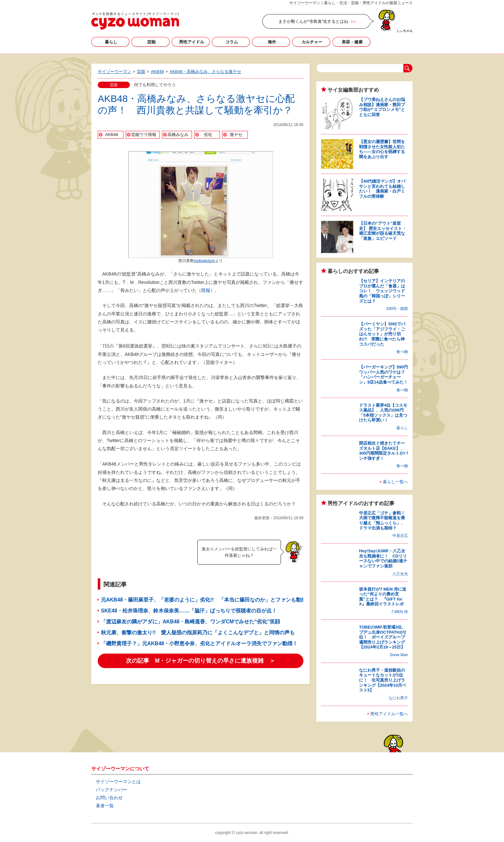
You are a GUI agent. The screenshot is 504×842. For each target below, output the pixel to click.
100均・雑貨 (397, 309)
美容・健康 (352, 42)
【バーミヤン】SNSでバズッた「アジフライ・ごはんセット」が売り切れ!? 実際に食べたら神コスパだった (382, 334)
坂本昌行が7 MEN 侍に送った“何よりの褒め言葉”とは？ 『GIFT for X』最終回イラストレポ (383, 597)
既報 (206, 290)
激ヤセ (236, 135)
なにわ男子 (398, 698)
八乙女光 (400, 574)
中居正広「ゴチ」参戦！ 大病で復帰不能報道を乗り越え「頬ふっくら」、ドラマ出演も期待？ (384, 521)
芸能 (151, 42)
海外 (272, 42)
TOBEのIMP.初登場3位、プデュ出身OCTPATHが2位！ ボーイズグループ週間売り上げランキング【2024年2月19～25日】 (382, 637)
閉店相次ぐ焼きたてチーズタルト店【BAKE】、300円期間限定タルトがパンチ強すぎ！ (383, 451)
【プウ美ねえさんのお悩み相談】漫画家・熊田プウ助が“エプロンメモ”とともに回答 (382, 107)
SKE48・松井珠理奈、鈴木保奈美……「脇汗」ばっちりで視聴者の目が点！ (189, 611)
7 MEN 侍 (400, 612)
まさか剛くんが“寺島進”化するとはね (313, 21)
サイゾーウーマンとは (118, 782)
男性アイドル (192, 42)
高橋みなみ (178, 135)
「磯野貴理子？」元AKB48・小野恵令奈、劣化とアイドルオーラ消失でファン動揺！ (199, 643)
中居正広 (400, 536)
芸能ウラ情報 (144, 135)
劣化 (208, 135)
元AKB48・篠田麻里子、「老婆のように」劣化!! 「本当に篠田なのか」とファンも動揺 (204, 600)
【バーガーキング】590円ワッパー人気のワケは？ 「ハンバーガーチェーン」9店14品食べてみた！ (384, 375)
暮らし (111, 42)
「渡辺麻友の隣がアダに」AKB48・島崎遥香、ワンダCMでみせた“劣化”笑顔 (190, 622)
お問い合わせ (109, 798)
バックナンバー (112, 790)
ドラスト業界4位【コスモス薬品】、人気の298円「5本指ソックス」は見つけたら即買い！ (383, 413)
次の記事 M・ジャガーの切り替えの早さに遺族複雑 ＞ (201, 661)
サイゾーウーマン (135, 21)
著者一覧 (105, 806)
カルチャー (312, 42)
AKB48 (112, 135)
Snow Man (399, 655)
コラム (232, 42)
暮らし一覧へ (395, 482)
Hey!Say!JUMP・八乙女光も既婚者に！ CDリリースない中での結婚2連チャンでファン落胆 (383, 558)
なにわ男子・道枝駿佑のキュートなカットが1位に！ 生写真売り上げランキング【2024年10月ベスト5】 (383, 680)
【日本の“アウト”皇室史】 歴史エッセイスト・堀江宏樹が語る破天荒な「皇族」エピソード (383, 231)
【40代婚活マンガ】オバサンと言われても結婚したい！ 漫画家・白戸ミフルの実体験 (382, 189)
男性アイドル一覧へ (389, 714)
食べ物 (402, 352)
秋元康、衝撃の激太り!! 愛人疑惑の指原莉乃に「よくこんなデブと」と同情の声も (198, 633)
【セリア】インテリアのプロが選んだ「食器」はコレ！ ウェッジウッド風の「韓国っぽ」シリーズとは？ (382, 291)
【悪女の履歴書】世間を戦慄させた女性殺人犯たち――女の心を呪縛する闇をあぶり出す (382, 149)
